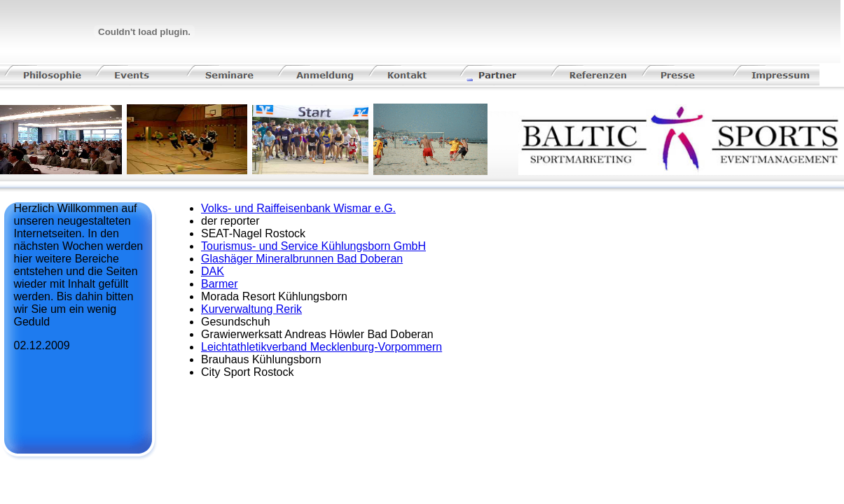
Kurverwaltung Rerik (251, 309)
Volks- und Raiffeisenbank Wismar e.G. (298, 208)
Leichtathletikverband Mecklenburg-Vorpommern (321, 347)
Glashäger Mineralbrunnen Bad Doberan (302, 259)
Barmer (219, 284)
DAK (213, 271)
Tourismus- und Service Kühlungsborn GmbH (313, 246)
